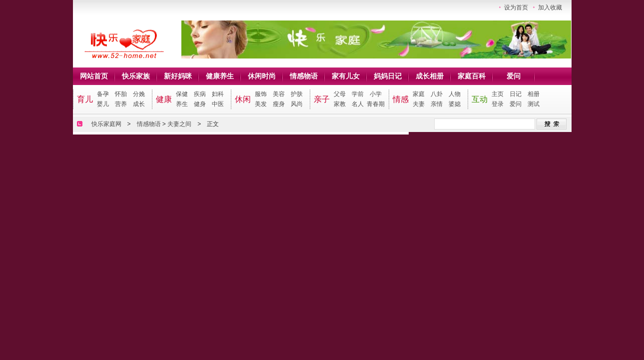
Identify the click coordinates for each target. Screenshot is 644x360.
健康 (164, 99)
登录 (498, 104)
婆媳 (455, 104)
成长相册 (430, 76)
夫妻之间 (179, 124)
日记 (516, 94)
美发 (261, 104)
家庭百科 (472, 76)
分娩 (139, 94)
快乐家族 (136, 76)
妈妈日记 (388, 76)
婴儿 (103, 104)
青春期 (376, 104)
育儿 (85, 99)
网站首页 (94, 76)
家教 (340, 104)
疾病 (200, 94)
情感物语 (304, 76)
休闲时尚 (262, 76)
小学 (376, 94)
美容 (279, 94)
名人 (358, 104)
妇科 (218, 94)
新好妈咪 (178, 76)
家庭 (419, 94)
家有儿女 (346, 76)
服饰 (261, 94)
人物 (455, 94)
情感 (401, 99)
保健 (182, 94)
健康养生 (220, 76)
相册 (534, 94)
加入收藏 (550, 7)
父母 (340, 94)
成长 (139, 104)
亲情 (437, 104)
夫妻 (419, 104)
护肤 (297, 94)
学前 (358, 94)
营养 (121, 104)
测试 (534, 104)
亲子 (322, 99)
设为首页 (516, 7)
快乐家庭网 (106, 124)
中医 (218, 104)
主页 (498, 94)
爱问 (514, 76)
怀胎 (121, 94)
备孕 (103, 94)
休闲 (243, 99)
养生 (182, 104)
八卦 (437, 94)
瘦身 (279, 104)
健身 (200, 104)
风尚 (297, 104)
